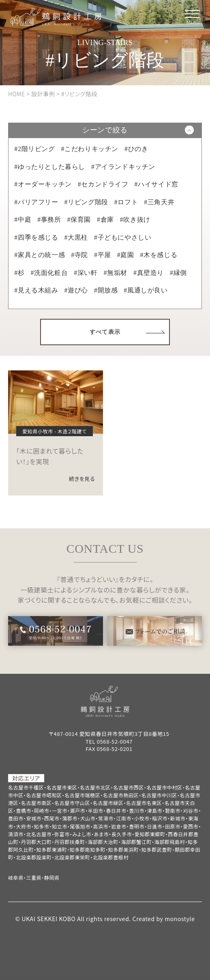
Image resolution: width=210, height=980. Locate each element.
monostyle (180, 919)
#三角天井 (159, 202)
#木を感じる (159, 255)
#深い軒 (86, 273)
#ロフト (126, 202)
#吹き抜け (135, 220)
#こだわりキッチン (90, 149)
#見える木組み (36, 290)
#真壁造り (149, 273)
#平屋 (103, 255)
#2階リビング (34, 149)
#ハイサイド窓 (156, 184)
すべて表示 (105, 332)
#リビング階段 (86, 202)
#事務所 (49, 220)
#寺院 (79, 255)
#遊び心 (76, 290)
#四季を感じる (36, 237)
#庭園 (126, 255)
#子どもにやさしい (123, 237)
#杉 (19, 273)
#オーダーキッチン (43, 184)
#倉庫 (105, 220)
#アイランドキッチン (123, 167)
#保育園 (79, 220)
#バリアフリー (36, 202)
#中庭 (23, 220)
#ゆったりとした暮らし (50, 167)
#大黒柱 (76, 237)
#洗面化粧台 (49, 273)
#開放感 (106, 290)
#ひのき (136, 149)
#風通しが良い (146, 290)
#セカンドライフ (103, 184)
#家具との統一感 (40, 255)
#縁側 (178, 273)
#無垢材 (116, 273)
